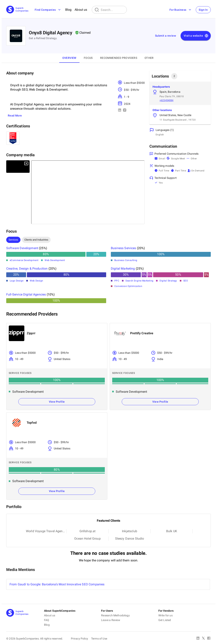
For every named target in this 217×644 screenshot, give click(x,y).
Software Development (22, 248)
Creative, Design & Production (27, 269)
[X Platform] (203, 639)
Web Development (55, 260)
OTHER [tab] (149, 58)
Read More (15, 116)
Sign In (203, 10)
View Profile (57, 402)
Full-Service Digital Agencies (26, 294)
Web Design (36, 281)
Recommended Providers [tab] (119, 58)
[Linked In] (198, 639)
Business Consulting (126, 260)
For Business (180, 10)
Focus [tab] (88, 58)
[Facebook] (209, 639)
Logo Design (17, 281)
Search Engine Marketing (139, 281)
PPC (117, 281)
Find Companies (48, 10)
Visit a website (196, 36)
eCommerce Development (24, 260)
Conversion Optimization (128, 286)
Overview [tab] (69, 58)
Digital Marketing (123, 269)
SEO (186, 281)
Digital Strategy (168, 281)
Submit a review (165, 36)
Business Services (123, 248)
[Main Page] (17, 10)
